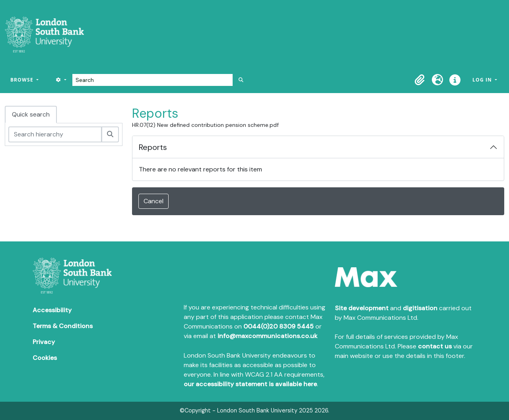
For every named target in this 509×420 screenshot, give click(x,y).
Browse (23, 80)
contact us (435, 346)
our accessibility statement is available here (250, 384)
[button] (420, 80)
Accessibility (52, 310)
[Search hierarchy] (55, 134)
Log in (483, 80)
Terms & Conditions (63, 326)
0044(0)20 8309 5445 (279, 326)
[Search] (153, 80)
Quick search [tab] (31, 114)
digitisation (420, 308)
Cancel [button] (153, 201)
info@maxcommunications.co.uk (267, 336)
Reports (153, 147)
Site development (362, 308)
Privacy (44, 342)
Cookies (45, 358)
